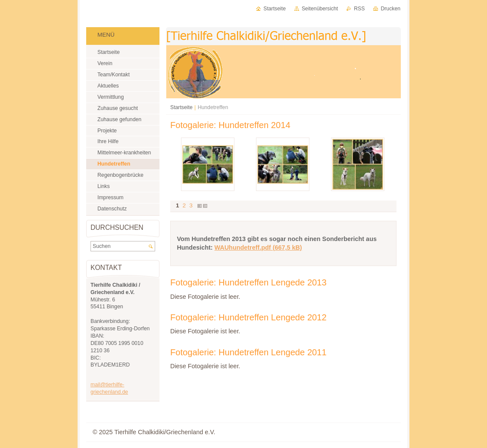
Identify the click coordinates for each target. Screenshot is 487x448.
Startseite (181, 107)
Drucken (390, 9)
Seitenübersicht (320, 9)
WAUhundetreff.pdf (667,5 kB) (258, 247)
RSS (359, 9)
